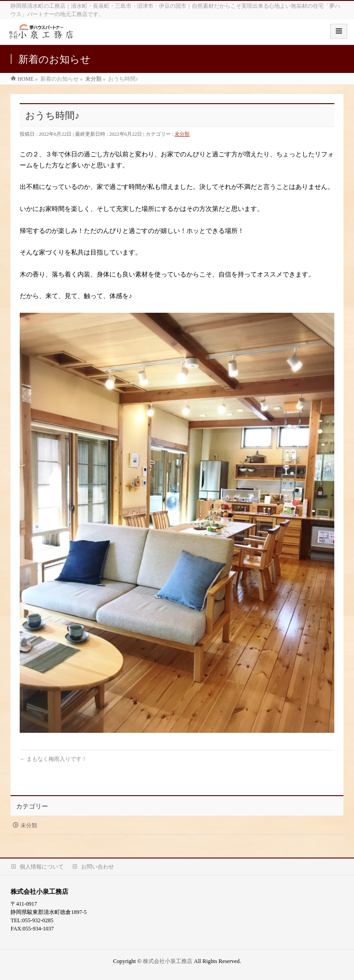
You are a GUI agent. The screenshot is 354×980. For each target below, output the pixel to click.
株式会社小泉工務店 (168, 961)
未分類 (182, 134)
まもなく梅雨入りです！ (53, 759)
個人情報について (42, 867)
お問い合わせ (98, 867)
